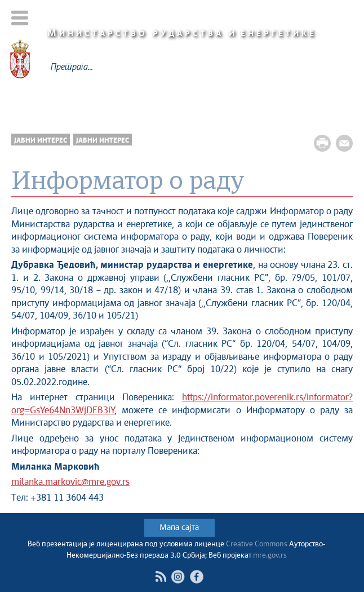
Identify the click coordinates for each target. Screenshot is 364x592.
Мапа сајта (179, 528)
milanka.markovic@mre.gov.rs (70, 482)
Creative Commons (257, 544)
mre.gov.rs (270, 556)
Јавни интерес (41, 141)
